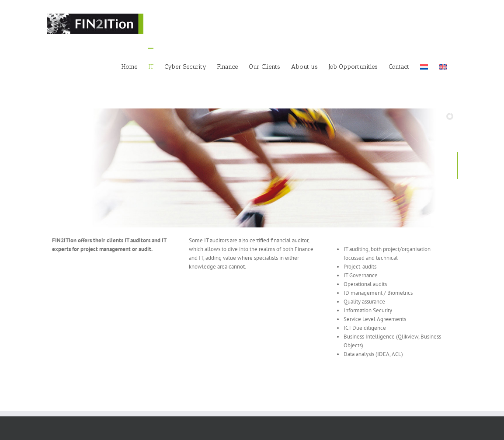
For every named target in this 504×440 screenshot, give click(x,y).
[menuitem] (424, 66)
